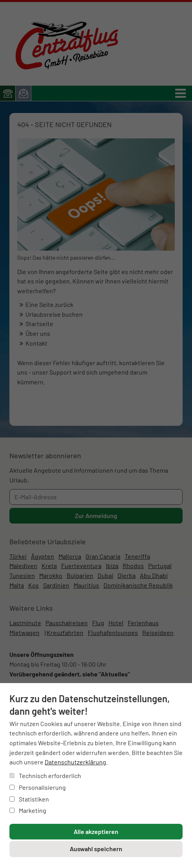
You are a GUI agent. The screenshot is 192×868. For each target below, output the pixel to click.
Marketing (28, 810)
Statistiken (29, 799)
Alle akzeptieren (96, 831)
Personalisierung (38, 787)
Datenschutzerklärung (75, 762)
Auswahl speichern (96, 849)
